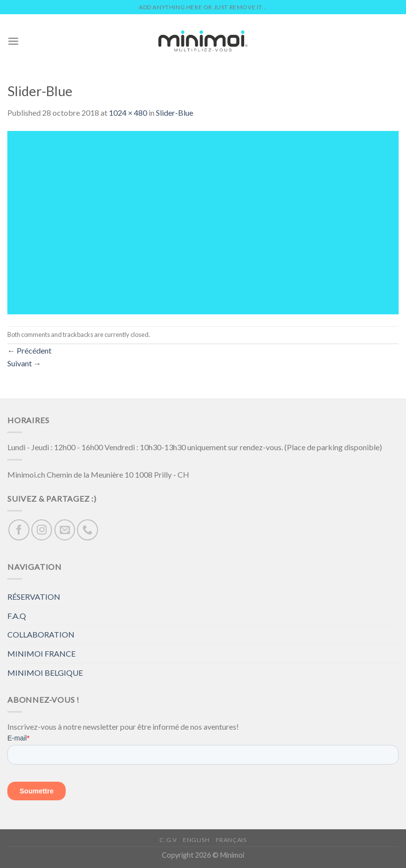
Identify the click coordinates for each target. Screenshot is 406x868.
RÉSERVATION (34, 597)
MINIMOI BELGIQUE (45, 673)
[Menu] (13, 41)
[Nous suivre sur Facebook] (19, 530)
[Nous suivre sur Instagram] (42, 530)
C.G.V (168, 840)
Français (231, 840)
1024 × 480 (128, 113)
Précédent (29, 350)
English (196, 840)
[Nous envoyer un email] (65, 530)
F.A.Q (17, 616)
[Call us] (88, 530)
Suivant (24, 363)
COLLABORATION (41, 634)
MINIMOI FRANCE (41, 653)
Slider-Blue (175, 113)
